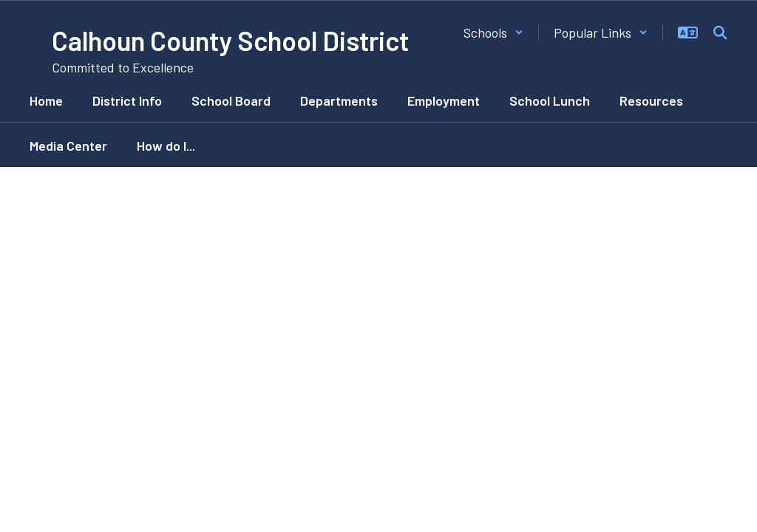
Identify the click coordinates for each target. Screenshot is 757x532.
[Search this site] (720, 33)
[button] (493, 33)
